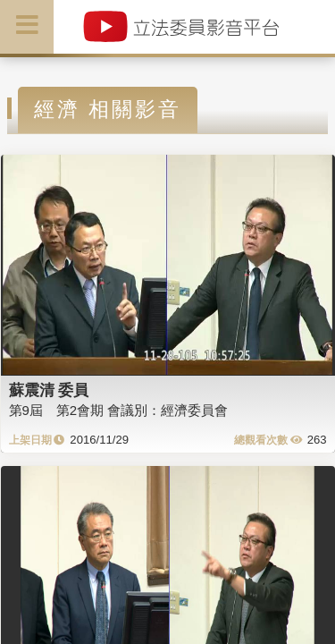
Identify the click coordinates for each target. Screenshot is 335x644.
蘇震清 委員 (49, 390)
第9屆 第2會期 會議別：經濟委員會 (119, 410)
